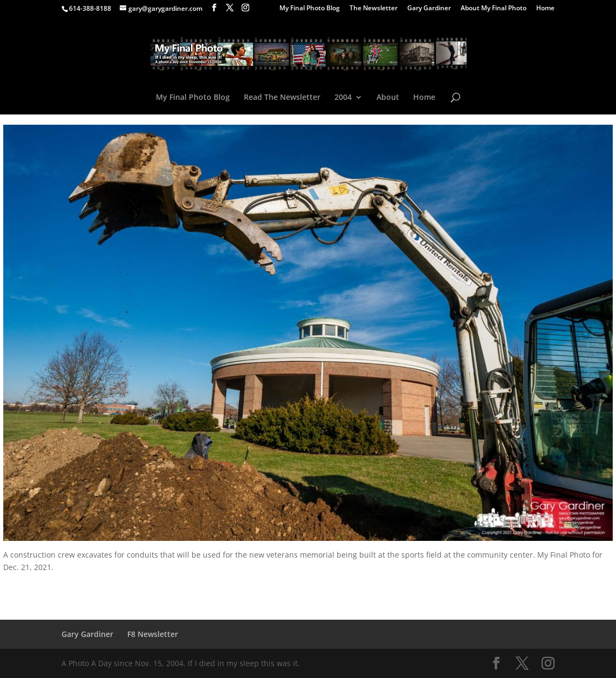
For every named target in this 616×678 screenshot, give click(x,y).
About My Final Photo (494, 9)
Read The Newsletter (282, 98)
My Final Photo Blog (310, 9)
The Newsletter (374, 9)
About (388, 98)
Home (545, 9)
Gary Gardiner (429, 9)
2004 (343, 98)
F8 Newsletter (153, 634)
